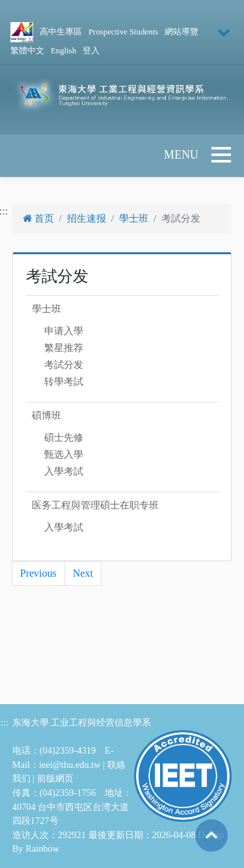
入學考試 (64, 471)
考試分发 (64, 365)
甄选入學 (64, 454)
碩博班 (47, 415)
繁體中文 (27, 51)
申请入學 (64, 331)
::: (5, 722)
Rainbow (42, 848)
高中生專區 (61, 32)
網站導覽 (182, 32)
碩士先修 (64, 438)
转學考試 (64, 382)
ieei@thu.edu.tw (70, 765)
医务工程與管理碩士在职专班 (95, 505)
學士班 (134, 218)
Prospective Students (123, 32)
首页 (38, 218)
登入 (91, 51)
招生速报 (87, 218)
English (63, 51)
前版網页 (55, 778)
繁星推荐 (64, 348)
